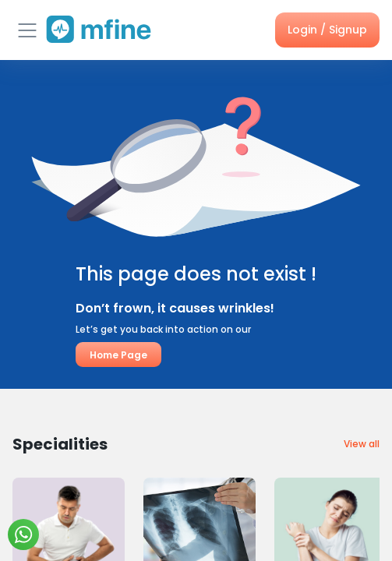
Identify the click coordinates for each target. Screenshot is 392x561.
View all (362, 444)
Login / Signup (327, 30)
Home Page (118, 355)
